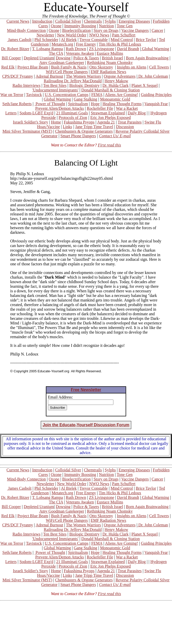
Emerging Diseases (134, 21)
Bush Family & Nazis (69, 67)
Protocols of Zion (73, 118)
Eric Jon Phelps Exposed (110, 118)
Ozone (56, 26)
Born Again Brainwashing (147, 58)
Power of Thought (50, 104)
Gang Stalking (85, 99)
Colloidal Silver (68, 21)
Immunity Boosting (80, 26)
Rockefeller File (100, 108)
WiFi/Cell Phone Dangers (67, 72)
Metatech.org (62, 44)
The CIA (56, 53)
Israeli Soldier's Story (31, 122)
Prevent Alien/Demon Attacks (59, 108)
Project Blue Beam (33, 67)
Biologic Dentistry (84, 85)
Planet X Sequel (145, 85)
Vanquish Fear (156, 104)
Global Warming (155, 49)
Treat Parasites (130, 122)
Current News (18, 21)
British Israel (113, 58)
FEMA (97, 95)
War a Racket (127, 108)
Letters (11, 113)
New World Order (72, 35)
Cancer (157, 30)
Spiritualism (78, 104)
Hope (95, 104)
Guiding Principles (156, 95)
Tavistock (34, 95)
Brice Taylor (146, 40)
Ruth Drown (76, 49)
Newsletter (45, 35)
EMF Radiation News (109, 72)
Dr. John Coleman (153, 76)
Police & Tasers (86, 58)
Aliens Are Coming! (122, 95)
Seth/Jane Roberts (17, 104)
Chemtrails (93, 21)
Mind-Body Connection (26, 30)
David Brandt (128, 49)
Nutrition (106, 26)
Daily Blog (137, 113)
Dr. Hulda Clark (116, 85)
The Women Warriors (83, 76)
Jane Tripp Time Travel (94, 127)
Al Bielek (69, 40)
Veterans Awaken (80, 53)
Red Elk (8, 67)
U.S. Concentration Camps (67, 95)
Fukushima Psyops (79, 122)
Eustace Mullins (110, 53)
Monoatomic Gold (115, 99)
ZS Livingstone (102, 49)
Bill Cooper (11, 58)
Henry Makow (116, 81)
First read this (109, 145)
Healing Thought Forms (122, 104)
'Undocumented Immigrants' (55, 90)
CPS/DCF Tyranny (18, 76)
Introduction (42, 21)
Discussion (125, 127)
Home (56, 122)
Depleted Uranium (39, 58)
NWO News (99, 35)
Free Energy (86, 44)
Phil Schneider (46, 40)
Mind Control (122, 40)
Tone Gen (125, 26)
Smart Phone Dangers (78, 136)
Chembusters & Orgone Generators (84, 131)
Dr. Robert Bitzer (15, 49)
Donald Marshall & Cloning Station (110, 90)
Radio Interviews (27, 85)
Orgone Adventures (120, 76)
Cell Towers (159, 67)
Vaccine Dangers (135, 30)
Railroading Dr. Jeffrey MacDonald (73, 81)
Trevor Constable (94, 40)
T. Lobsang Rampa (48, 49)
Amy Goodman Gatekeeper (62, 63)
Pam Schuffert (124, 35)
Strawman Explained (108, 113)
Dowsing (63, 58)
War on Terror (12, 95)
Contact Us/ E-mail (115, 136)
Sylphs (110, 21)
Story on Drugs (106, 30)
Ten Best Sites (55, 85)
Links (67, 127)
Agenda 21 (106, 122)
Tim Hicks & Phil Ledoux (120, 44)
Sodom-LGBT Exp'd (36, 113)
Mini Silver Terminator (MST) (27, 131)
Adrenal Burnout (49, 76)
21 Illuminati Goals (72, 113)
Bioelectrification (76, 30)
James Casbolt (19, 40)
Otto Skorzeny (101, 67)
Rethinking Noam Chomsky (110, 63)
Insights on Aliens (132, 67)
